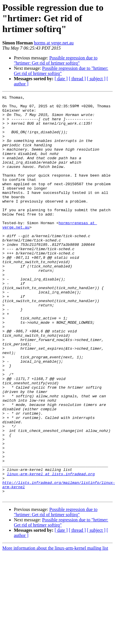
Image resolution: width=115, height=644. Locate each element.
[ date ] (61, 79)
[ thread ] (77, 79)
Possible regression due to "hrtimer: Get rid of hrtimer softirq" (56, 60)
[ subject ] (96, 79)
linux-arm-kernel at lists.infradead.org (51, 550)
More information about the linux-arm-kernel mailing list (55, 629)
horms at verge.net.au (54, 43)
